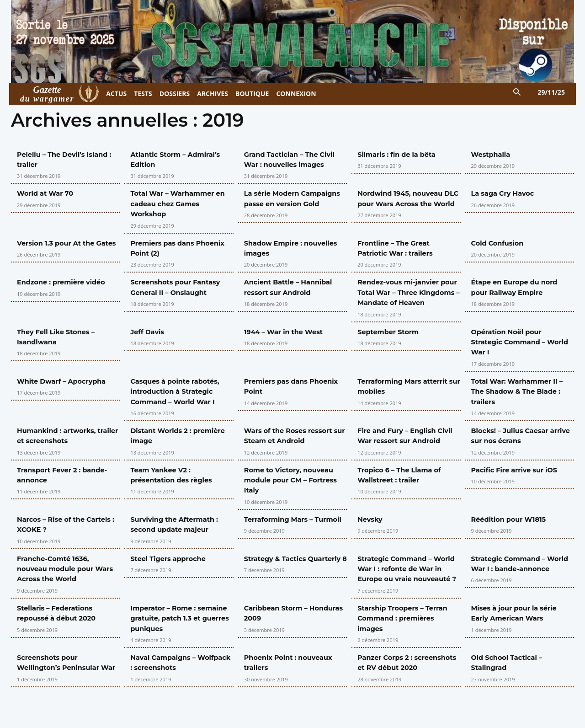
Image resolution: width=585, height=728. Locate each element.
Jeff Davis (149, 342)
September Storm (391, 342)
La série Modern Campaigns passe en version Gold (284, 203)
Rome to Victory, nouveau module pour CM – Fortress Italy (295, 500)
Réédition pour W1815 (513, 540)
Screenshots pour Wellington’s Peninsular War (62, 698)
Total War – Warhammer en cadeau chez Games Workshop (177, 203)
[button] (517, 93)
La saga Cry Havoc (506, 193)
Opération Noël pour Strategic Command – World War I (512, 352)
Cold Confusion (500, 243)
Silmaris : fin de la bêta (401, 154)
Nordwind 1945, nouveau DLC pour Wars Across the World (407, 203)
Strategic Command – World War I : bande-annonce (512, 589)
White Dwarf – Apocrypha (66, 391)
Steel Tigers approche (172, 579)
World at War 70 (48, 193)
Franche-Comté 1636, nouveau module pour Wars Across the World (61, 589)
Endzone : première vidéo (66, 282)
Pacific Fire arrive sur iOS (519, 490)
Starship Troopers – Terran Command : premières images (407, 649)
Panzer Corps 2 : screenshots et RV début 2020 (404, 698)
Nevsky (371, 540)
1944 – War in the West (288, 342)
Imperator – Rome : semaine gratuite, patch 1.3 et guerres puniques (181, 649)
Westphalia (493, 154)
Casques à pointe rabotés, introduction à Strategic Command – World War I (179, 401)
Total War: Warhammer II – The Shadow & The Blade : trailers (522, 401)
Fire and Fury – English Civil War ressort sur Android (401, 451)
